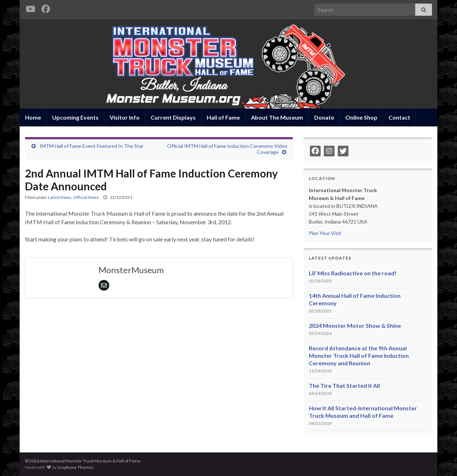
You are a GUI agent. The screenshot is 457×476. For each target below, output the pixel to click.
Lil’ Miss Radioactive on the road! (353, 273)
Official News (86, 197)
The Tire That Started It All (344, 385)
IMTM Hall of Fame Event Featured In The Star (92, 146)
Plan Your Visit (325, 233)
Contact (399, 117)
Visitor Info (125, 117)
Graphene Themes (76, 467)
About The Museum (277, 117)
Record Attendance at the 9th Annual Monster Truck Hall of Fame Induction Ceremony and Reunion (359, 355)
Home (33, 117)
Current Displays (173, 117)
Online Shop (361, 117)
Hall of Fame (223, 117)
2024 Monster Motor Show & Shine (355, 325)
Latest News (60, 197)
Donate (324, 117)
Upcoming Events (75, 117)
